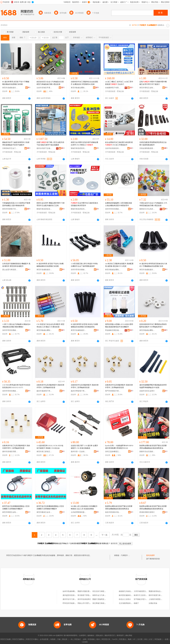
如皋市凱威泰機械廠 (70, 591)
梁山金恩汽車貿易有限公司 (10, 270)
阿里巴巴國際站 (18, 639)
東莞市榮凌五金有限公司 (44, 512)
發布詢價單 (150, 555)
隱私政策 (99, 635)
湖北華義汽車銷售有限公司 (103, 603)
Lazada (85, 642)
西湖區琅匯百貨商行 (147, 512)
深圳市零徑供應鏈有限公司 (113, 209)
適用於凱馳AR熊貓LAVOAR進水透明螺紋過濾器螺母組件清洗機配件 (119, 326)
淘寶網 (53, 639)
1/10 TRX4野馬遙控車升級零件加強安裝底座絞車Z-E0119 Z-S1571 (16, 386)
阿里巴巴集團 (6, 639)
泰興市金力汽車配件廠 (101, 595)
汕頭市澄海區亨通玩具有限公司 (44, 88)
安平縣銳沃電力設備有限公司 (145, 599)
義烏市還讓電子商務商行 (44, 391)
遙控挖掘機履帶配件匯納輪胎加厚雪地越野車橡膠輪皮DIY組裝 (153, 386)
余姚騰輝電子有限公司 (113, 88)
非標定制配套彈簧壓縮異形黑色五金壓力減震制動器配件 (153, 144)
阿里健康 (158, 639)
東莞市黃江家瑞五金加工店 (44, 452)
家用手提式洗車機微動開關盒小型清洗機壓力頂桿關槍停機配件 (16, 508)
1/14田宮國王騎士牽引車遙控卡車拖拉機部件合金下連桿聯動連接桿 (84, 265)
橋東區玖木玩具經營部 (147, 209)
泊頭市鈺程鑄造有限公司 (113, 148)
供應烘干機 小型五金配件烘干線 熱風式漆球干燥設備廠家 (50, 144)
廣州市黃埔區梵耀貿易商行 (10, 452)
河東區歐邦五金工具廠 (10, 148)
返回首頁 (114, 543)
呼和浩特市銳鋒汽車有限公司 (74, 603)
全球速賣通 (44, 639)
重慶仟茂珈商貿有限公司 (102, 599)
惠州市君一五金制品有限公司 (79, 452)
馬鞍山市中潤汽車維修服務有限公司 (91, 603)
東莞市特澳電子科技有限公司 (10, 209)
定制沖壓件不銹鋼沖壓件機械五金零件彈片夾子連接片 (153, 83)
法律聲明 (82, 635)
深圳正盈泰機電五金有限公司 (113, 452)
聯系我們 (120, 635)
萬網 (129, 639)
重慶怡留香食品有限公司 (158, 591)
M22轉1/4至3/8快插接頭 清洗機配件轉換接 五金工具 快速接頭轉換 (84, 508)
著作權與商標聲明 (70, 635)
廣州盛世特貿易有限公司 (72, 595)
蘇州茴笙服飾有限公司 (127, 595)
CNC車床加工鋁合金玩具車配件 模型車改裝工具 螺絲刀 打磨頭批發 (50, 326)
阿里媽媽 (91, 639)
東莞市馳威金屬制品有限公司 (79, 88)
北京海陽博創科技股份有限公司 (131, 603)
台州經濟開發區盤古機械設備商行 (79, 512)
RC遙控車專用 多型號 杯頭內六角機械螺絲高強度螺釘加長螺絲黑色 (84, 326)
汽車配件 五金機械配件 (130, 555)
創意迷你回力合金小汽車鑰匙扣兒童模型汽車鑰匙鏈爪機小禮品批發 (50, 83)
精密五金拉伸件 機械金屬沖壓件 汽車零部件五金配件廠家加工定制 (51, 204)
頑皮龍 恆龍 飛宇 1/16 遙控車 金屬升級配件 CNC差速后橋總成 (84, 447)
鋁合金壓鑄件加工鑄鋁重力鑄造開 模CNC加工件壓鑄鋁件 (119, 144)
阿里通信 (123, 639)
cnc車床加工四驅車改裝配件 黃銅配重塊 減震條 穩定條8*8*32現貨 (119, 265)
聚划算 (65, 639)
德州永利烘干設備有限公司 (44, 148)
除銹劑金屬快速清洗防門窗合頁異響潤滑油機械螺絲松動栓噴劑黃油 (153, 447)
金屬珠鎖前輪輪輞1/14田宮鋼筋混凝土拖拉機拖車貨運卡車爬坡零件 (119, 204)
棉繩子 (136, 603)
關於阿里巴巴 (110, 635)
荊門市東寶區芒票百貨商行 (113, 391)
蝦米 (98, 639)
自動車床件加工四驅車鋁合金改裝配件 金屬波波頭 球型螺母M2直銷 (84, 83)
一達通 (166, 639)
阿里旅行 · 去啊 (80, 639)
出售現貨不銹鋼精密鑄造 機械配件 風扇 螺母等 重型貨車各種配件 (16, 265)
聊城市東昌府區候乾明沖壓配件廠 (44, 209)
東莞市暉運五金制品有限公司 (10, 512)
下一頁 (104, 535)
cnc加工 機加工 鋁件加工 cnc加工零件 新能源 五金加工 (119, 83)
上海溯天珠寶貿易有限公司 (159, 599)
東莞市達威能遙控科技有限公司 (10, 88)
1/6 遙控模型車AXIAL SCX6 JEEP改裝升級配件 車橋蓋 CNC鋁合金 (50, 447)
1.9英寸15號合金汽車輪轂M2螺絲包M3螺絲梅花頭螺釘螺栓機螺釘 (16, 326)
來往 (146, 639)
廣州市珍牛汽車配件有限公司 (74, 599)
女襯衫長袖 (153, 603)
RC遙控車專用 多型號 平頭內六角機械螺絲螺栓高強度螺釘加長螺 (50, 265)
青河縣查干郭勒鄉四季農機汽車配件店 (92, 595)
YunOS (115, 639)
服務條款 (91, 635)
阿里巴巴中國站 (32, 639)
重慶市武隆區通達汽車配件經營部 (90, 591)
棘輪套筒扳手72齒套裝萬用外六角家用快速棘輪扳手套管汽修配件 (16, 144)
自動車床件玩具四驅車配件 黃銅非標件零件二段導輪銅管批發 (50, 386)
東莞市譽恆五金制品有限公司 (147, 88)
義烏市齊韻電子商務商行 (79, 391)
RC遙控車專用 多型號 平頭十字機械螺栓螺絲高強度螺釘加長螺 (16, 83)
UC (134, 639)
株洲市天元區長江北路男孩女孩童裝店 (148, 595)
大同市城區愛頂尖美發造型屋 (145, 591)
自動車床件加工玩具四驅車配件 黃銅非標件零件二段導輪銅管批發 (16, 447)
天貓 (59, 639)
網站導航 (129, 635)
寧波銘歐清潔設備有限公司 (113, 330)
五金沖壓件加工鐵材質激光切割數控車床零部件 (84, 204)
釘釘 (151, 639)
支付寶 (140, 639)
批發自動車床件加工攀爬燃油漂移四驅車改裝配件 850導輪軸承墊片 (153, 326)
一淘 (71, 639)
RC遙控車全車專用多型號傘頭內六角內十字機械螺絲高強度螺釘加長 (153, 265)
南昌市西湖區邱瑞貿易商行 (113, 512)
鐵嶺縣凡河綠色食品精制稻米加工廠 (132, 591)
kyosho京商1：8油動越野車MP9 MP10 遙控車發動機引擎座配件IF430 (119, 447)
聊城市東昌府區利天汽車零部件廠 (79, 148)
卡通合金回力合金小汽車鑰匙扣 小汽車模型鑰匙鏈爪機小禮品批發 (153, 204)
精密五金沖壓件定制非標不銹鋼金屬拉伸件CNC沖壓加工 (84, 144)
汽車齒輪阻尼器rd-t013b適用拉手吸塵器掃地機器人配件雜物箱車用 (16, 204)
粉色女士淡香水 (125, 599)
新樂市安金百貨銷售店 (147, 452)
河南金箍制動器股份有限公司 (147, 148)
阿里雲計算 (106, 639)
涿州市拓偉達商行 (84, 599)
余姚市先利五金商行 (147, 391)
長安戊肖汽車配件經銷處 (102, 591)
